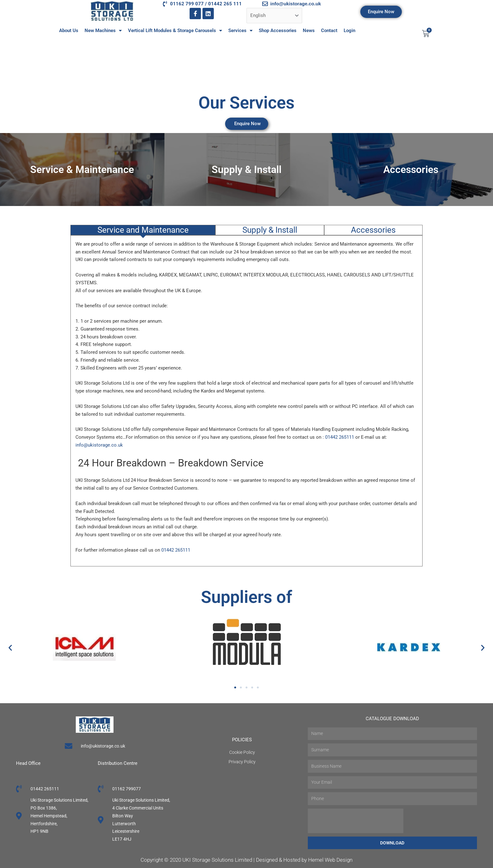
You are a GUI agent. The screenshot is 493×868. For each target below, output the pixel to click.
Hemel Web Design (330, 860)
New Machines (103, 31)
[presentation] (356, 821)
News (309, 31)
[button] (10, 647)
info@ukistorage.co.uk (99, 445)
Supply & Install (246, 170)
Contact (329, 31)
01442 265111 (340, 437)
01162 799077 (127, 789)
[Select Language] (274, 16)
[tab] (143, 230)
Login (349, 31)
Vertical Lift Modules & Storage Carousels (175, 31)
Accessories (411, 170)
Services (240, 31)
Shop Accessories (278, 31)
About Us (69, 31)
